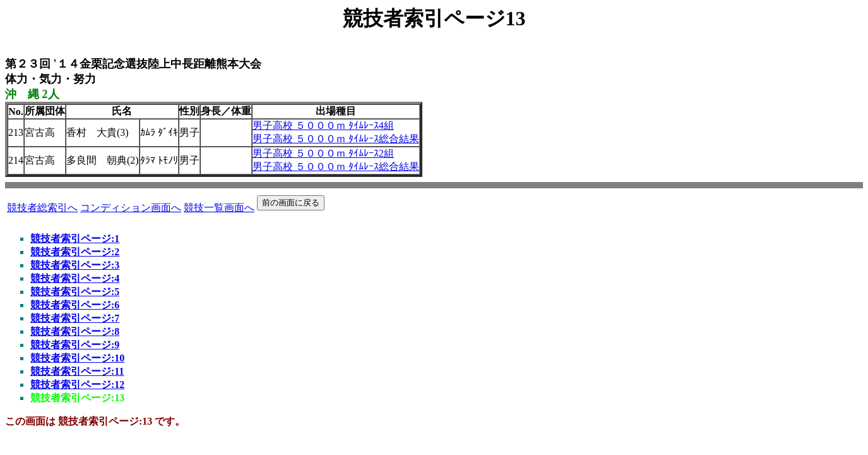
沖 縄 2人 (32, 94)
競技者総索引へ (42, 208)
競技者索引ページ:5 (75, 292)
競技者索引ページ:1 (75, 239)
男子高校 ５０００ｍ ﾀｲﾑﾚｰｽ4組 (323, 125)
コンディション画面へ (131, 208)
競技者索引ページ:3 (75, 265)
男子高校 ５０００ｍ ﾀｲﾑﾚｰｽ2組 (323, 153)
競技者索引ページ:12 (77, 385)
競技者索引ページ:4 (75, 278)
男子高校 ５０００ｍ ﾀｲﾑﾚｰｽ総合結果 (336, 139)
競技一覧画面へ (219, 208)
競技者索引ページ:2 (75, 252)
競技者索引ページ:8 (75, 331)
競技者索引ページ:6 (75, 305)
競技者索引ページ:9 (75, 345)
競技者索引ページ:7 (75, 318)
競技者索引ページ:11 (77, 371)
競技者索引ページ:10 (77, 358)
